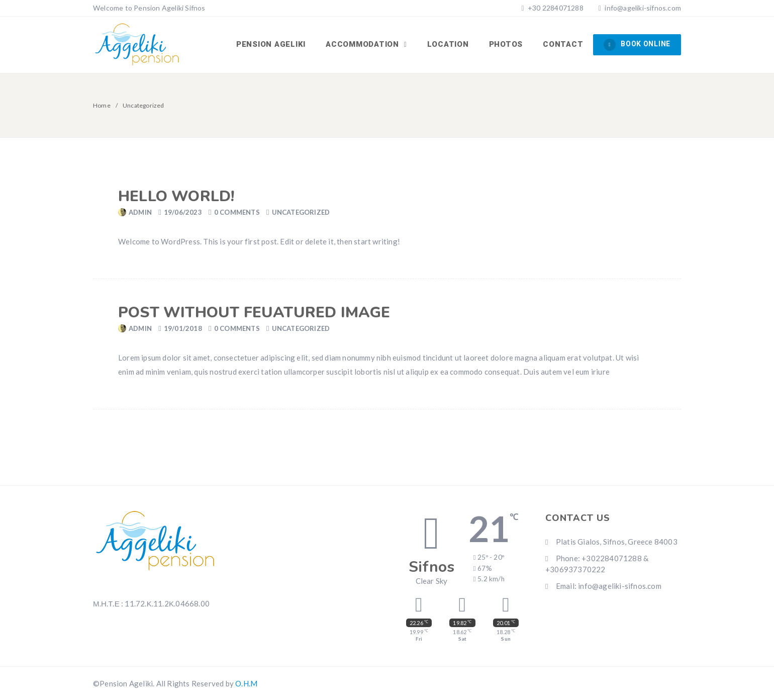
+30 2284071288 (555, 8)
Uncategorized (301, 212)
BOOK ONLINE (637, 45)
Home (102, 105)
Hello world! (176, 196)
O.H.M (246, 683)
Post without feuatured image (254, 313)
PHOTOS (506, 44)
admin (140, 212)
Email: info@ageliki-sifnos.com (603, 586)
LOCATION (448, 44)
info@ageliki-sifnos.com (643, 8)
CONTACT (563, 44)
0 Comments (237, 212)
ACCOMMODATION (364, 44)
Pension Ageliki (271, 44)
